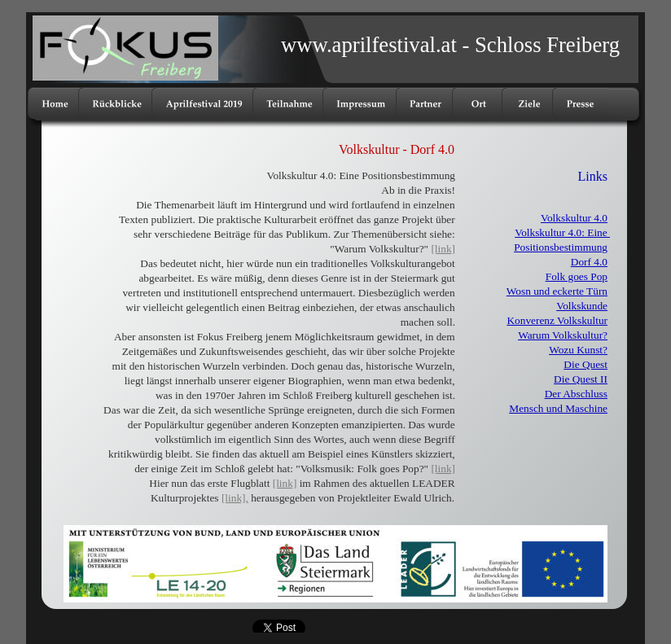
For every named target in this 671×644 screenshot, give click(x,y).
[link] (443, 249)
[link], (235, 498)
